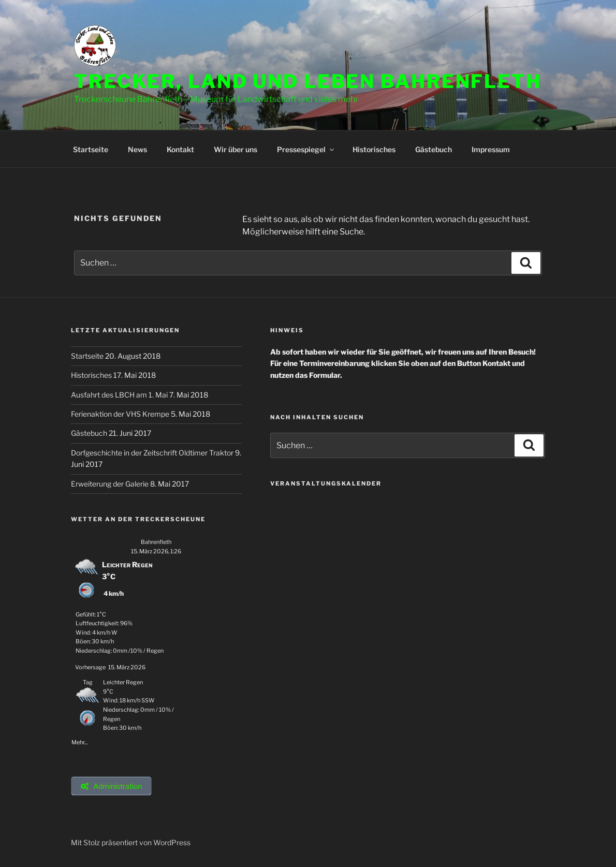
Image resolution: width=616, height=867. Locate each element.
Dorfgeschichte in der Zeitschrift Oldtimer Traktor (153, 453)
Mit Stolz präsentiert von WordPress (131, 842)
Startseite (91, 149)
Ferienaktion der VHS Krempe (121, 414)
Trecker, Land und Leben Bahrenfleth (308, 81)
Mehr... (79, 741)
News (137, 149)
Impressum (491, 149)
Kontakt (180, 149)
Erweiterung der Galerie (111, 484)
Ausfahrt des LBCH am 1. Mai (120, 395)
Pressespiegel (306, 149)
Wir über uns (236, 149)
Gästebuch (434, 149)
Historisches (374, 149)
